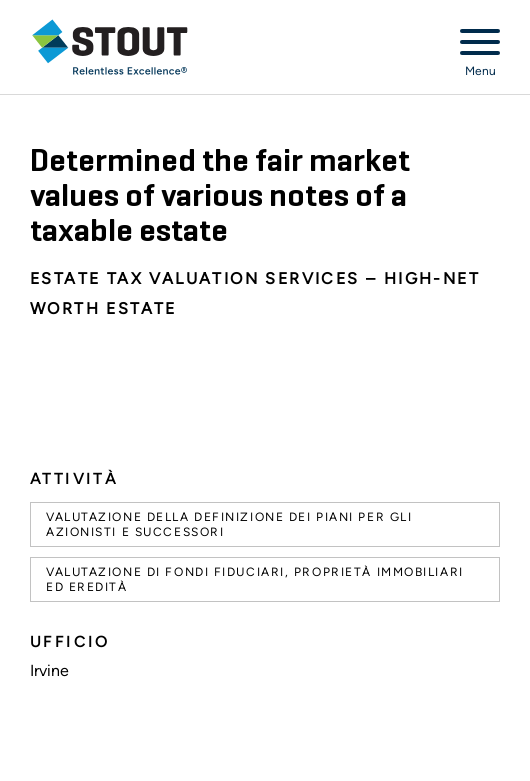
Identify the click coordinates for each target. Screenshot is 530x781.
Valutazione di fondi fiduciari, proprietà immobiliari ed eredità (255, 579)
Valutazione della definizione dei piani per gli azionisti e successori (229, 524)
